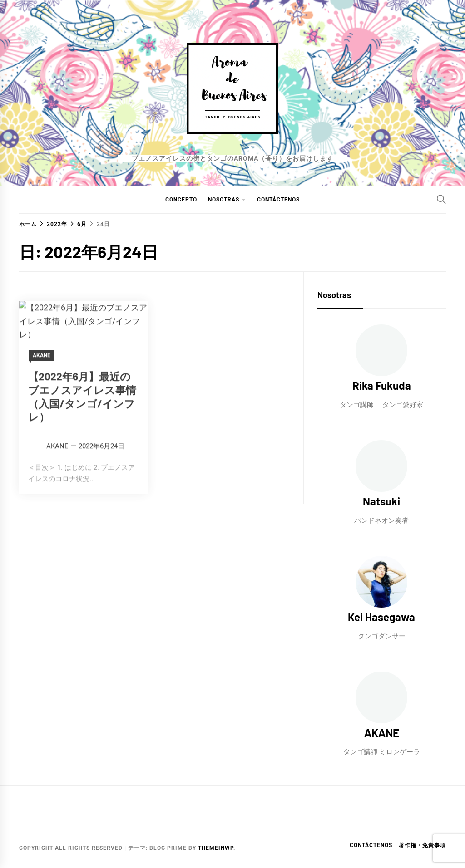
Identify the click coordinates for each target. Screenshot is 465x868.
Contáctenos (278, 200)
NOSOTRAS (224, 200)
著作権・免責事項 (422, 845)
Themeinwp (216, 848)
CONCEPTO (181, 200)
